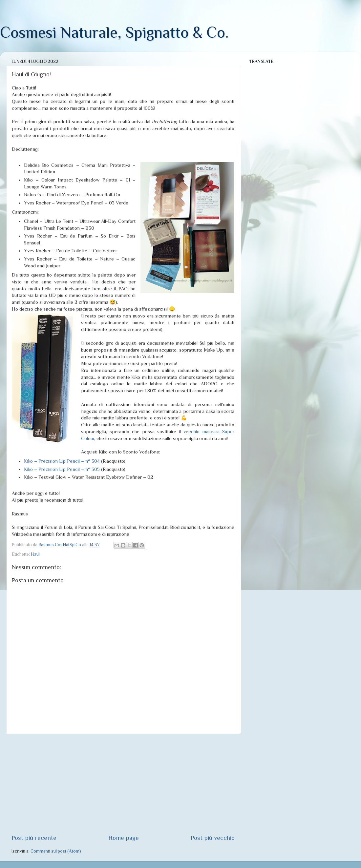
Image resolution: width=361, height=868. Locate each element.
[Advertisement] (123, 784)
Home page (124, 838)
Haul (35, 554)
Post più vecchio (213, 838)
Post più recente (34, 838)
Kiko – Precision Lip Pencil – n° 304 (62, 461)
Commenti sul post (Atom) (56, 851)
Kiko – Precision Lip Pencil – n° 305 (62, 469)
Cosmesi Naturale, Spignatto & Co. (114, 32)
